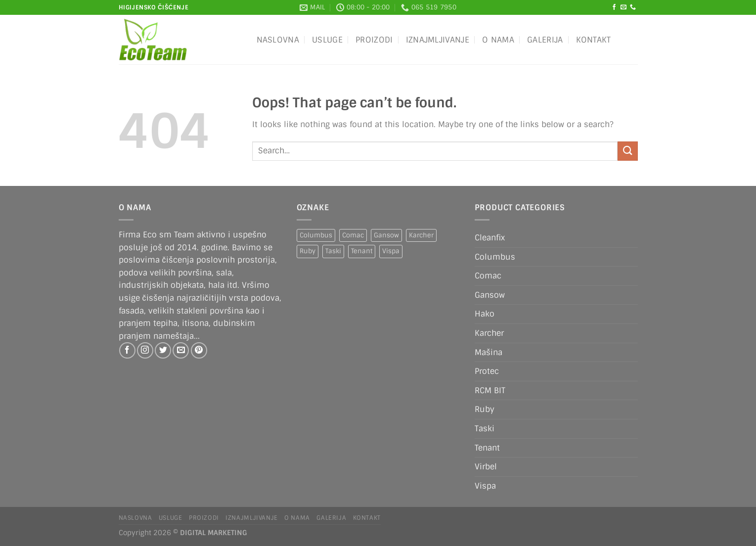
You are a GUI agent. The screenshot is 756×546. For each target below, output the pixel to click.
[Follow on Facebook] (614, 7)
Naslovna (278, 40)
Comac (488, 276)
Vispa (485, 486)
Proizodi (374, 40)
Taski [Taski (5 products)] (333, 251)
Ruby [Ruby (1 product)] (308, 251)
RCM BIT (490, 390)
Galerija (545, 40)
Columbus (495, 257)
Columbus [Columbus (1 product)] (316, 235)
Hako (485, 314)
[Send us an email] (623, 7)
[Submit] (627, 151)
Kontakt (594, 40)
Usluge (327, 40)
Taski (485, 429)
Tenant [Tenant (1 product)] (362, 251)
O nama (498, 40)
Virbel (486, 467)
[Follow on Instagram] (145, 350)
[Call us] (633, 7)
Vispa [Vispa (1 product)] (391, 251)
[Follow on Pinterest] (199, 350)
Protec (487, 371)
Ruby (485, 409)
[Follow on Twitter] (163, 350)
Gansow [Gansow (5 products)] (386, 235)
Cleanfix (490, 238)
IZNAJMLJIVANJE (438, 40)
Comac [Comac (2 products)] (353, 235)
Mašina (489, 352)
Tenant (487, 448)
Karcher (489, 333)
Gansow (490, 295)
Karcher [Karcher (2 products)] (421, 235)
